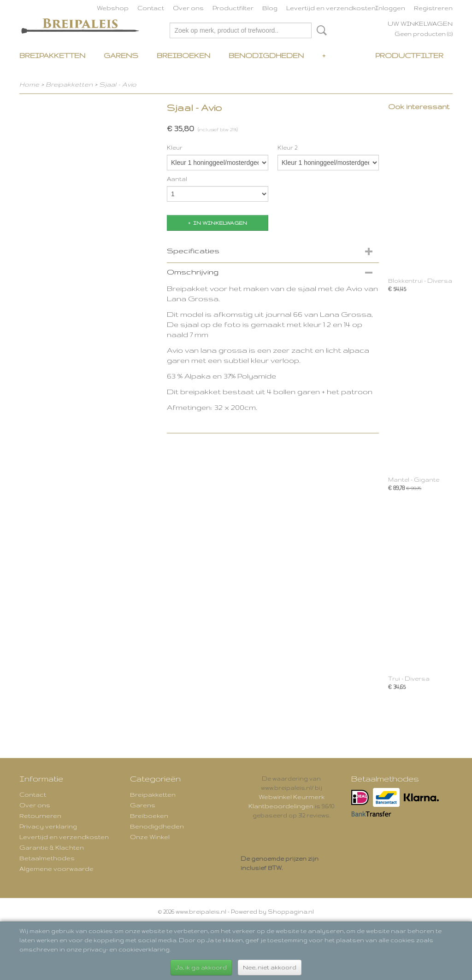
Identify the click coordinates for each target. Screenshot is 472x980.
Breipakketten (52, 55)
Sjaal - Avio (118, 84)
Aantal (177, 179)
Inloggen (390, 8)
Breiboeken (183, 55)
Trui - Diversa (409, 679)
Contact (151, 8)
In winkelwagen (220, 223)
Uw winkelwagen (420, 23)
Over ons (188, 8)
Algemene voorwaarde (56, 869)
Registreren (433, 8)
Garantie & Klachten (52, 847)
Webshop (113, 8)
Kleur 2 (287, 148)
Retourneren (40, 816)
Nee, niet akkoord (270, 967)
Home (29, 84)
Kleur (175, 148)
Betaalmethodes (47, 858)
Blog (270, 8)
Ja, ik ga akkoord (201, 967)
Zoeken (320, 30)
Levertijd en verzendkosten (331, 8)
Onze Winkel (150, 837)
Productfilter (233, 8)
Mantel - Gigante (414, 480)
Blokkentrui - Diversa (420, 281)
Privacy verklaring (48, 826)
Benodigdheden (266, 55)
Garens (121, 55)
